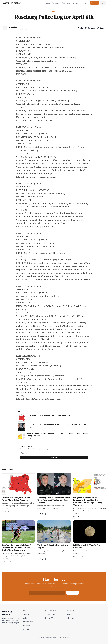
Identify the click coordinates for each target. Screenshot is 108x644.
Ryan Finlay (13, 27)
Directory (84, 3)
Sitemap (26, 614)
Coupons (27, 625)
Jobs (48, 3)
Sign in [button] (103, 3)
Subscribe (54, 457)
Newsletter (66, 3)
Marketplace (28, 622)
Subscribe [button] (94, 3)
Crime (54, 11)
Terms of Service (51, 618)
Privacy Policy (50, 614)
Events (76, 3)
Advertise (56, 3)
